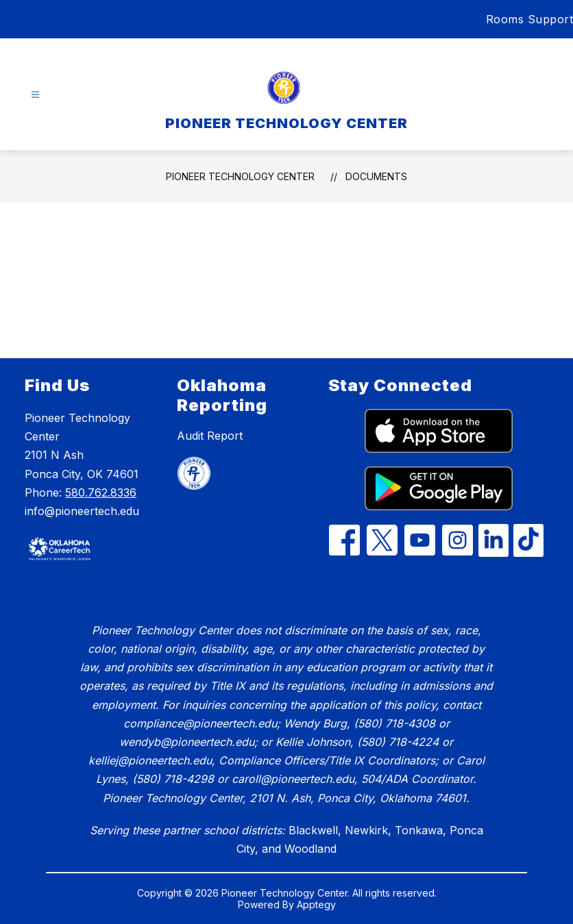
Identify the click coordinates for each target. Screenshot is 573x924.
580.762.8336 (101, 492)
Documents (376, 176)
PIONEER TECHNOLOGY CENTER (240, 176)
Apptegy (316, 904)
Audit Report (210, 436)
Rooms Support (530, 19)
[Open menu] (35, 95)
